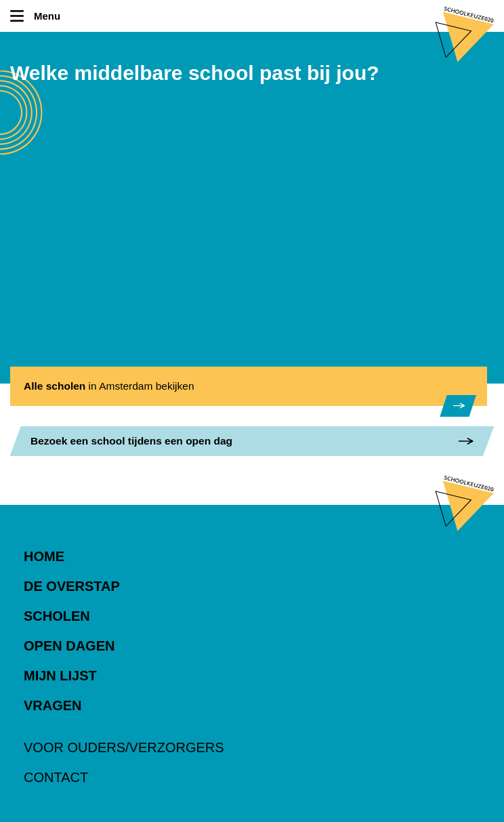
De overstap (72, 586)
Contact (56, 777)
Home (44, 556)
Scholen (57, 616)
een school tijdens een (131, 441)
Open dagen (69, 646)
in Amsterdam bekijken (109, 386)
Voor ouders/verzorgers (124, 747)
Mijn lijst (60, 676)
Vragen (53, 705)
